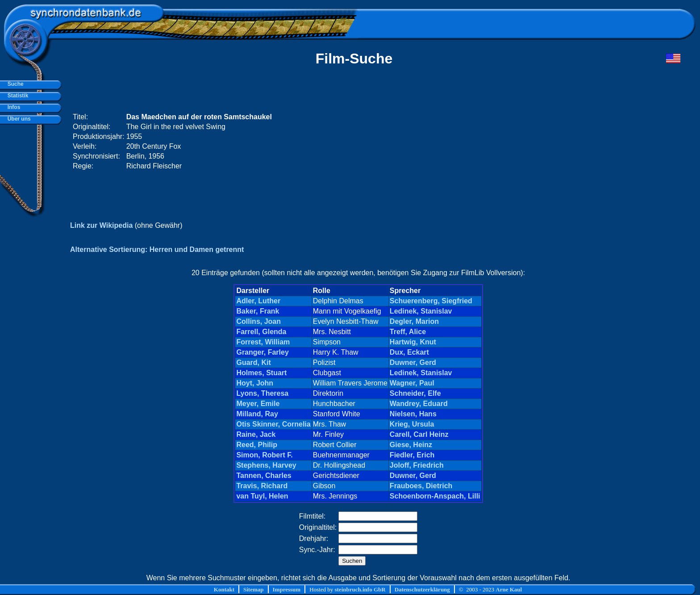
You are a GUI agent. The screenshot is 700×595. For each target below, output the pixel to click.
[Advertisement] (511, 142)
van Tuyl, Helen (262, 496)
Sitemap (254, 589)
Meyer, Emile (258, 404)
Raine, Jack (256, 434)
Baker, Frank (258, 311)
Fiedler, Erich (412, 455)
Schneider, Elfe (415, 393)
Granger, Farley (262, 352)
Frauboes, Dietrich (421, 486)
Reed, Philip (257, 445)
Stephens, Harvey (266, 465)
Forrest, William (263, 342)
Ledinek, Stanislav (421, 311)
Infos (12, 107)
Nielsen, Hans (413, 414)
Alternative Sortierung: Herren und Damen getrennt (157, 249)
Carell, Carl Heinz (419, 434)
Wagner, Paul (412, 383)
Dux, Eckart (409, 352)
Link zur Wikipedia (101, 225)
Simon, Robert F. (264, 455)
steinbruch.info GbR (360, 589)
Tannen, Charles (264, 476)
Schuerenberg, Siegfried (431, 301)
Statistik (16, 96)
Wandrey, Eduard (419, 404)
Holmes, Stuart (261, 373)
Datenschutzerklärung (422, 589)
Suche (14, 84)
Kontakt (224, 589)
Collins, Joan (258, 321)
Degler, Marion (414, 321)
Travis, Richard (262, 486)
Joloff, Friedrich (417, 465)
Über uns (18, 119)
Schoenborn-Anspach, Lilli (435, 496)
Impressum (287, 589)
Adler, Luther (258, 301)
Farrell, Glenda (261, 332)
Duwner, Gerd (413, 362)
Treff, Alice (408, 332)
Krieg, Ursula (412, 424)
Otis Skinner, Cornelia (273, 424)
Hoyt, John (255, 383)
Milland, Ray (257, 414)
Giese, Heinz (411, 445)
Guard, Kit (253, 362)
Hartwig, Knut (413, 342)
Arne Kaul (509, 589)
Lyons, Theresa (262, 393)
